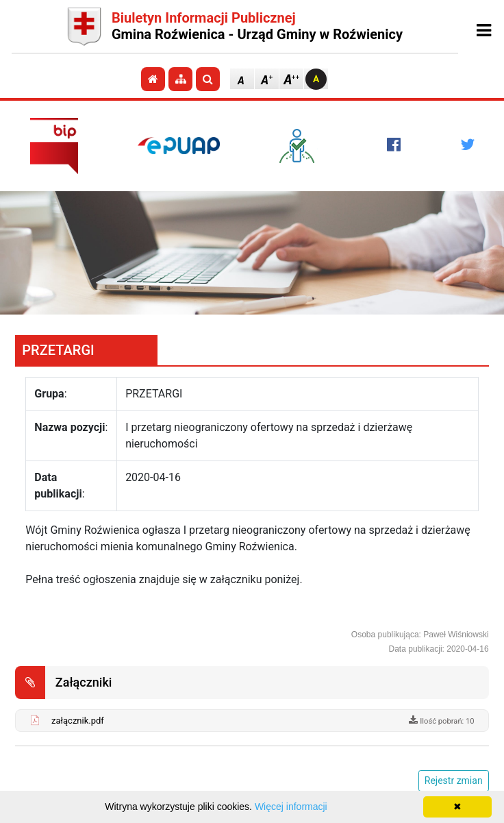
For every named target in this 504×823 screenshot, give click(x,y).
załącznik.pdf (78, 721)
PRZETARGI (58, 350)
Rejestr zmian (454, 781)
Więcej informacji (291, 807)
